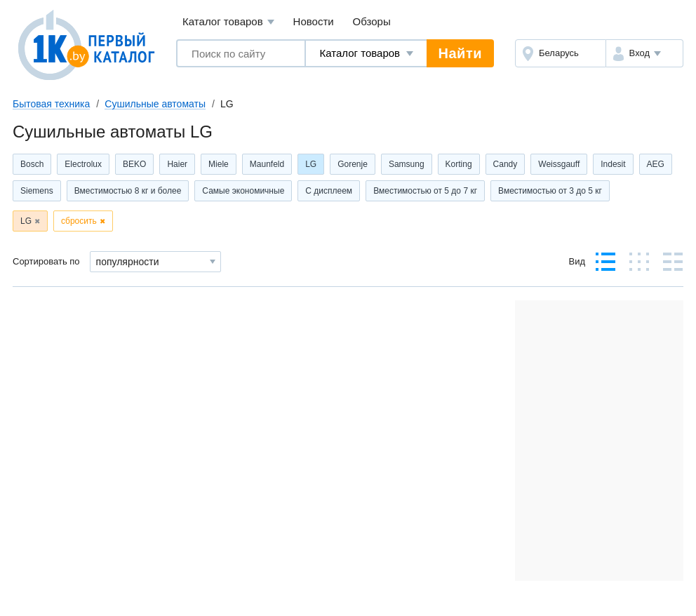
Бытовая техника (51, 104)
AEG (656, 164)
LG (311, 164)
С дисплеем (329, 191)
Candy (506, 164)
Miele (219, 164)
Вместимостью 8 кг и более (128, 191)
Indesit (613, 164)
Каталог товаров (228, 22)
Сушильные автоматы (155, 104)
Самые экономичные (243, 191)
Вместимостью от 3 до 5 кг (550, 191)
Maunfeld (267, 164)
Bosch (32, 164)
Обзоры (372, 21)
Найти (460, 53)
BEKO (134, 164)
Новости (314, 21)
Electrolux (83, 164)
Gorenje (353, 164)
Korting (459, 164)
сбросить (79, 221)
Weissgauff (559, 164)
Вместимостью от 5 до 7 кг (425, 191)
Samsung (407, 164)
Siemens (37, 191)
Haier (177, 164)
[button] (644, 53)
